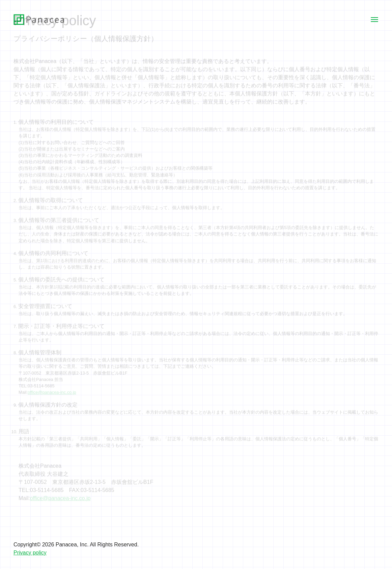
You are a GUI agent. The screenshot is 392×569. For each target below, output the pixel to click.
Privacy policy (30, 553)
